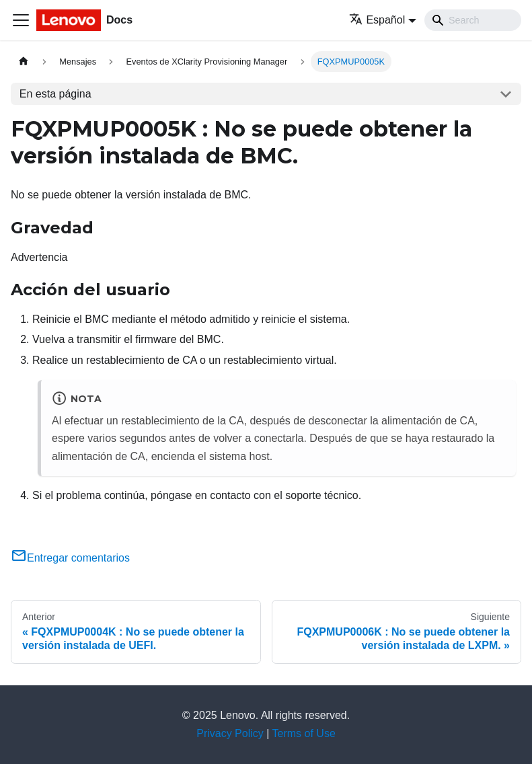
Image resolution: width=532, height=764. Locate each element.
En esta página (55, 94)
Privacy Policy (230, 733)
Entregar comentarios (70, 558)
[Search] (473, 20)
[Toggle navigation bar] (21, 20)
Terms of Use (304, 733)
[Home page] (24, 62)
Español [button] (377, 20)
